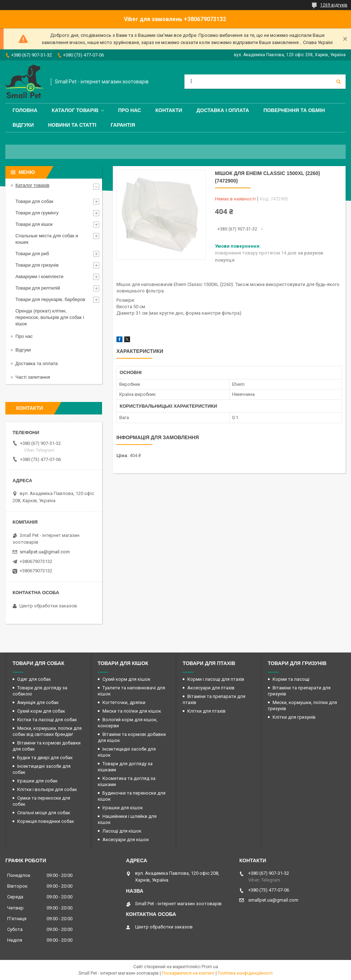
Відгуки (23, 125)
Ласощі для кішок (122, 831)
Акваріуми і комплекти (39, 276)
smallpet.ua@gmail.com (45, 552)
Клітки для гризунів (294, 717)
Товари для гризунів (37, 265)
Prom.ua (210, 967)
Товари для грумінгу (37, 213)
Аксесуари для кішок (126, 840)
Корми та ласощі (291, 679)
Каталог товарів (75, 110)
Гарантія (123, 125)
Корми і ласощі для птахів (216, 679)
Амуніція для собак (38, 702)
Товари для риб (32, 254)
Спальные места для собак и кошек (47, 239)
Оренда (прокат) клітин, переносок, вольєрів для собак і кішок (50, 317)
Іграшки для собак (37, 781)
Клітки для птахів (206, 711)
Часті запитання (33, 377)
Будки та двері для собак (45, 758)
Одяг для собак (34, 679)
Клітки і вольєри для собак (47, 789)
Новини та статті (72, 125)
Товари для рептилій (38, 288)
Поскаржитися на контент (188, 973)
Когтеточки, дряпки (124, 702)
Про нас (130, 110)
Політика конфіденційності (245, 973)
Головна (25, 110)
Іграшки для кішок (123, 808)
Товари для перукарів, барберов (50, 299)
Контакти (169, 110)
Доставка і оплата (223, 110)
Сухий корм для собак (41, 711)
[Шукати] (338, 82)
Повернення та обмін (294, 110)
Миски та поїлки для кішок (132, 711)
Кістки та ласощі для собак (47, 720)
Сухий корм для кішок (126, 679)
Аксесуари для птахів (211, 688)
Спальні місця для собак (44, 813)
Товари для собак (34, 201)
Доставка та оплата (37, 363)
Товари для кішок (34, 224)
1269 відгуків (334, 5)
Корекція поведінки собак (46, 821)
